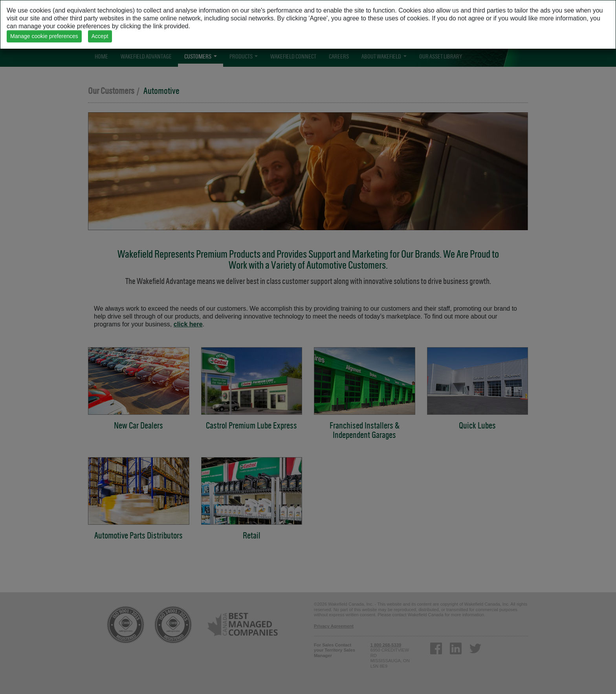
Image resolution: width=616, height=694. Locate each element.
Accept (100, 36)
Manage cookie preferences (44, 36)
